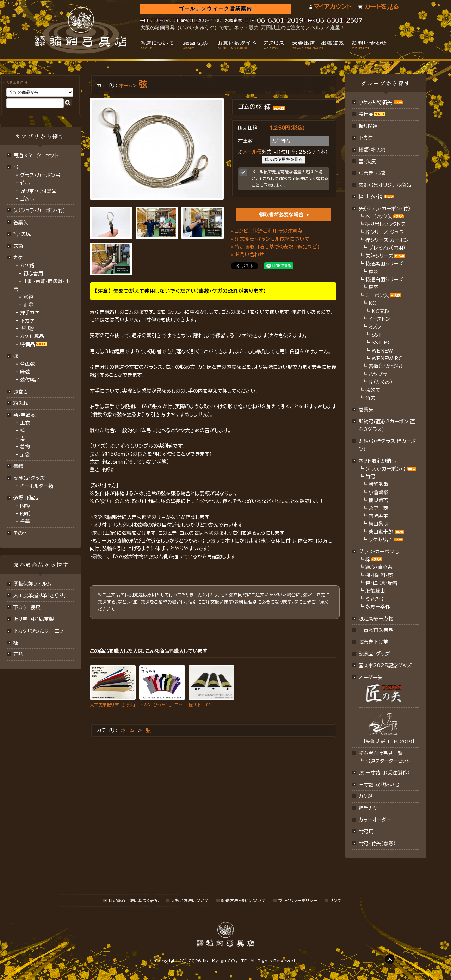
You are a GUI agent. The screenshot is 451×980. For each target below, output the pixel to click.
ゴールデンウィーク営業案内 (215, 9)
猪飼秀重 (378, 484)
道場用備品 (26, 498)
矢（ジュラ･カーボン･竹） (39, 210)
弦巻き (21, 392)
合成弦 (27, 364)
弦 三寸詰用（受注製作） (384, 773)
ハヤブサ (378, 374)
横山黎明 (378, 524)
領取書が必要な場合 (281, 215)
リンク (335, 900)
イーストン (379, 319)
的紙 (25, 514)
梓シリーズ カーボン (387, 240)
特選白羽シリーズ (384, 280)
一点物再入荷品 (376, 630)
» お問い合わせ (248, 255)
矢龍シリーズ (379, 256)
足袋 (25, 455)
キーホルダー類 (37, 486)
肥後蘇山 (375, 591)
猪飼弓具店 (81, 30)
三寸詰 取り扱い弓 (379, 785)
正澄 (28, 305)
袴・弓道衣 (24, 415)
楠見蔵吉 (378, 500)
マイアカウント (332, 7)
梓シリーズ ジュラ (384, 232)
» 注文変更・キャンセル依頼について (270, 239)
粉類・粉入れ (372, 150)
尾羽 (373, 272)
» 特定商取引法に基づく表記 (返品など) (275, 247)
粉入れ (21, 403)
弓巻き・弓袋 (372, 173)
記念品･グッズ (374, 654)
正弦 (18, 654)
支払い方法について (190, 900)
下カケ (27, 321)
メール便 (252, 152)
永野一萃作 (378, 607)
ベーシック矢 (379, 216)
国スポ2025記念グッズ (385, 666)
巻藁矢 (21, 222)
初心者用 (33, 274)
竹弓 (25, 183)
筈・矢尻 (367, 161)
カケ (18, 258)
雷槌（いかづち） (386, 366)
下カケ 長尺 (27, 607)
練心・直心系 (379, 567)
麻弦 (25, 372)
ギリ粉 (27, 329)
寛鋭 (28, 297)
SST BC (382, 343)
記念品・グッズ (29, 478)
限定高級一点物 (376, 619)
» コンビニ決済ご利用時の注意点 (267, 231)
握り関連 (368, 126)
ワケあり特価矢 (375, 103)
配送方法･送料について (243, 900)
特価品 (27, 344)
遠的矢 (373, 390)
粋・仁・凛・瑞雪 (381, 583)
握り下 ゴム (200, 705)
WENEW (382, 351)
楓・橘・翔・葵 (379, 575)
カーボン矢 (377, 295)
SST (377, 335)
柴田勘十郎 (381, 532)
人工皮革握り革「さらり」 (40, 595)
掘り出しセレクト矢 (385, 224)
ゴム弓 (27, 199)
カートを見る (382, 7)
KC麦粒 (381, 311)
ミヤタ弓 (374, 599)
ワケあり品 (380, 540)
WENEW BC (387, 359)
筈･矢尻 (22, 234)
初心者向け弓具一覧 (381, 753)
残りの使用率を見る (284, 159)
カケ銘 (27, 265)
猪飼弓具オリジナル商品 (385, 185)
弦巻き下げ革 (373, 642)
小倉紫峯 (378, 492)
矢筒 (18, 246)
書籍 (18, 466)
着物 (25, 447)
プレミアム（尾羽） (387, 248)
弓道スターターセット (36, 155)
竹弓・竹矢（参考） (377, 844)
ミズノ (375, 327)
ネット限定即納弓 (377, 461)
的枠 (25, 506)
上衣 (25, 423)
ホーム (126, 86)
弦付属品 (30, 380)
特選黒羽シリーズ (384, 264)
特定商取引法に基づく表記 (134, 900)
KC (372, 303)
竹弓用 (366, 832)
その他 (21, 533)
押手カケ (30, 313)
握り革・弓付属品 (38, 191)
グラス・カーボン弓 (40, 175)
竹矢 (370, 398)
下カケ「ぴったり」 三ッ (38, 631)
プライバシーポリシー (298, 900)
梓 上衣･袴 (371, 197)
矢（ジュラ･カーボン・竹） (385, 209)
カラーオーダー (375, 820)
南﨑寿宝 (378, 516)
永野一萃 (378, 508)
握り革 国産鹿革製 (34, 619)
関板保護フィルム (32, 584)
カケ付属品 (32, 336)
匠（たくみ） (381, 382)
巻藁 (25, 521)
